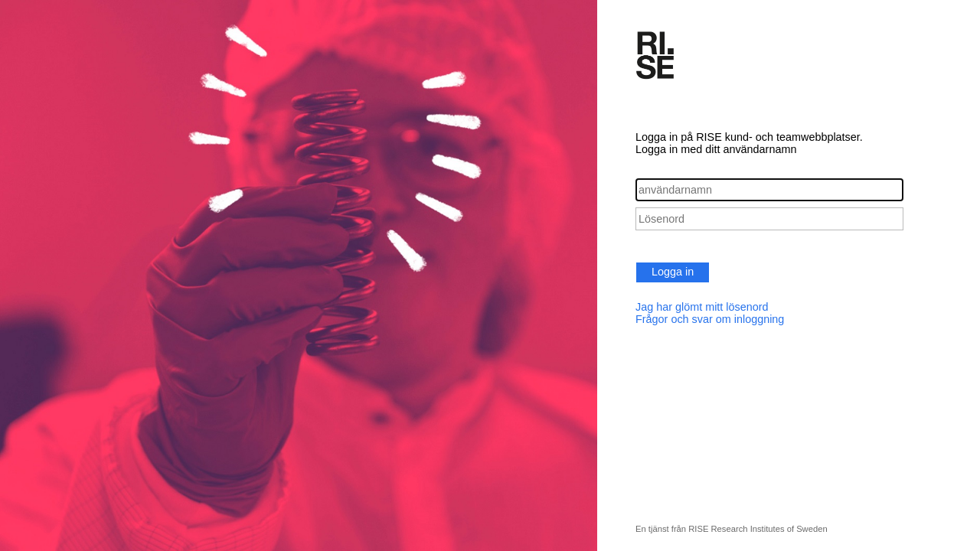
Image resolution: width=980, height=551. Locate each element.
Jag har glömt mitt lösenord (702, 307)
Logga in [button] (673, 272)
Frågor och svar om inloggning (710, 319)
